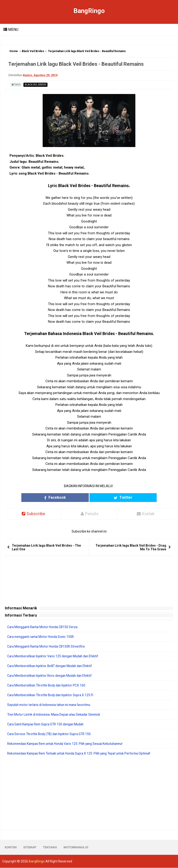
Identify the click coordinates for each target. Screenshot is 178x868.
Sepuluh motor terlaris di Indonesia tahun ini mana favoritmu (51, 705)
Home (14, 51)
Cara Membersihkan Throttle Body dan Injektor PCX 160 (48, 686)
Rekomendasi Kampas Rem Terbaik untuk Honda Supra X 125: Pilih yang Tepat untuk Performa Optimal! (83, 754)
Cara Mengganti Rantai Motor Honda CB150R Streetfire (48, 647)
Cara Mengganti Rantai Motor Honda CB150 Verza (44, 627)
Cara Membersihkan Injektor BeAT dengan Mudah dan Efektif (52, 666)
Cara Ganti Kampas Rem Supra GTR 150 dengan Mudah (48, 724)
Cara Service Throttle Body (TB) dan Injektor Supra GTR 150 (51, 734)
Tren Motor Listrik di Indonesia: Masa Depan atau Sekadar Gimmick (56, 715)
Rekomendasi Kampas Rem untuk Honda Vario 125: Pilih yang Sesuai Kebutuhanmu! (68, 744)
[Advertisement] (89, 793)
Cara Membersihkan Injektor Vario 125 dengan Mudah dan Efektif (55, 656)
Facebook (68, 497)
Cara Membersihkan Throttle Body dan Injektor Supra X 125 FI (52, 695)
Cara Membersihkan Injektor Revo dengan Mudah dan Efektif (52, 676)
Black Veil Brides (33, 51)
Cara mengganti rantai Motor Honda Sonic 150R (42, 637)
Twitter (110, 497)
